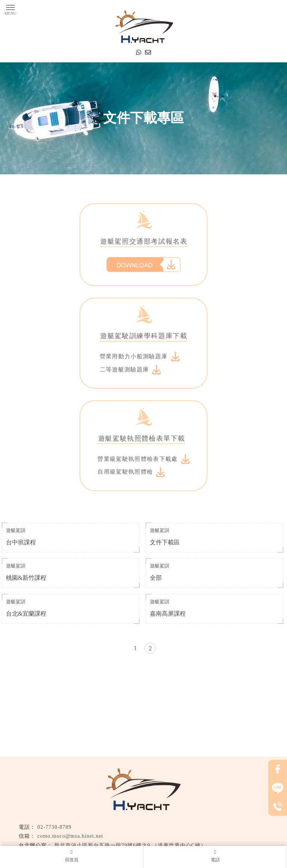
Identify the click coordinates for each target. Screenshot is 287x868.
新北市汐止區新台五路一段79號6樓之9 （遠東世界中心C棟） (130, 845)
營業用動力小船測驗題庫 (140, 355)
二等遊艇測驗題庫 (132, 366)
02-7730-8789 (54, 827)
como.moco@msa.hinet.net (70, 836)
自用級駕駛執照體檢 (133, 451)
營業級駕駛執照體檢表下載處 (143, 441)
